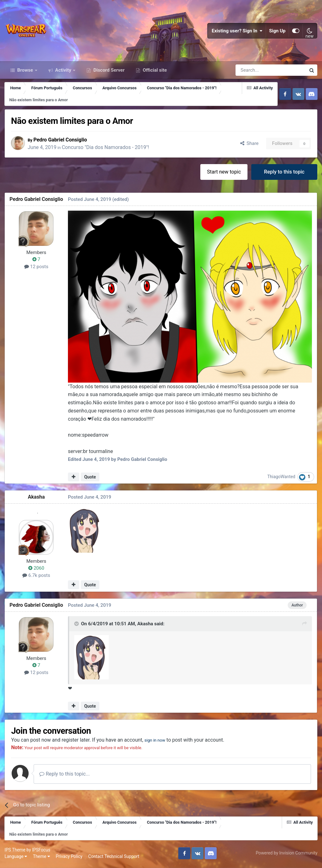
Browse (25, 72)
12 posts (37, 268)
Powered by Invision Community (286, 855)
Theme (42, 858)
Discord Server (108, 72)
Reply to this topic (284, 173)
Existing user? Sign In (237, 31)
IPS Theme (15, 851)
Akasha (36, 499)
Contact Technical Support (114, 858)
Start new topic (224, 173)
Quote (90, 478)
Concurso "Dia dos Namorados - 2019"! (108, 149)
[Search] (254, 72)
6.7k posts (36, 577)
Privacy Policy (69, 858)
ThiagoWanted (282, 478)
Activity (63, 72)
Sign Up (277, 31)
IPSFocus (41, 851)
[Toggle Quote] (77, 625)
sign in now (158, 742)
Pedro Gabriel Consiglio (62, 141)
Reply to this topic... (66, 776)
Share (249, 145)
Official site (154, 72)
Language (16, 858)
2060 (36, 570)
